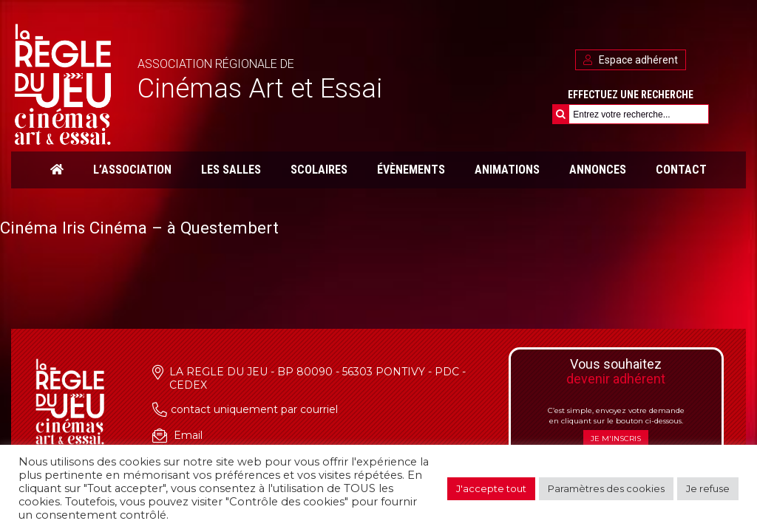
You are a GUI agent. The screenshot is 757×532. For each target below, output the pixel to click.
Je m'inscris (616, 439)
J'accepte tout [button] (491, 488)
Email (188, 435)
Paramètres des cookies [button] (606, 488)
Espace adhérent (631, 60)
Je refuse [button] (708, 488)
